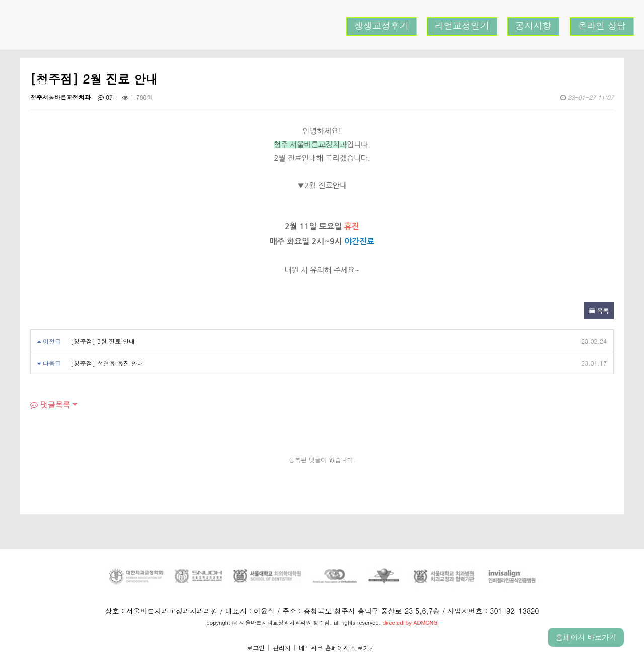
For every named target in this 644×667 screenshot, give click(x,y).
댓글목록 (50, 405)
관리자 (282, 648)
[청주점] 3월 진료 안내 (103, 341)
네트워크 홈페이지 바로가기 (337, 648)
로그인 (256, 648)
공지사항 (533, 25)
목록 (599, 311)
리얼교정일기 (462, 25)
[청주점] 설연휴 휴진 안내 (107, 363)
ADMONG (425, 622)
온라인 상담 (602, 25)
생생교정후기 (381, 25)
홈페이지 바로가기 (586, 637)
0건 (106, 97)
